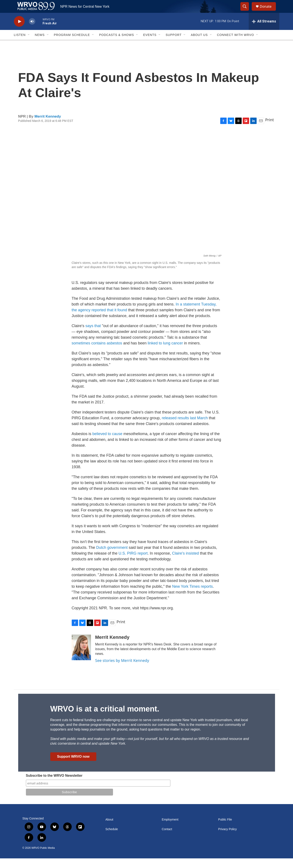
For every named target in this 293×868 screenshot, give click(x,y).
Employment (170, 829)
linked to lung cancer (166, 353)
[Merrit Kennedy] (81, 657)
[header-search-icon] (247, 11)
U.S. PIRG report (133, 563)
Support (174, 44)
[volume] (32, 31)
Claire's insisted (185, 563)
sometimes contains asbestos (97, 353)
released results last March (185, 428)
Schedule (112, 839)
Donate (268, 11)
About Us (199, 44)
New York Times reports (192, 596)
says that (93, 335)
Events (150, 44)
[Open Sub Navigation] (29, 44)
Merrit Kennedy (48, 126)
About (109, 829)
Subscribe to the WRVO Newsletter (54, 785)
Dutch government (112, 557)
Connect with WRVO (236, 44)
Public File (225, 829)
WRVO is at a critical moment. (105, 718)
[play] (19, 31)
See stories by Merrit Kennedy (122, 670)
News (40, 44)
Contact (167, 839)
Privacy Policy (227, 839)
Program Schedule (72, 44)
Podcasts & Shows (117, 44)
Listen (20, 44)
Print (270, 129)
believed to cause (107, 443)
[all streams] (264, 31)
